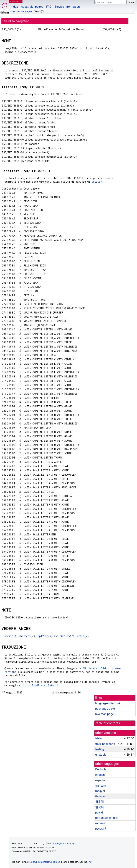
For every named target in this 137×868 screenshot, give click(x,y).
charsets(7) (27, 636)
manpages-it (27, 11)
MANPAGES (16, 1)
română (100, 823)
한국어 (100, 807)
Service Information (67, 7)
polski (99, 813)
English (100, 775)
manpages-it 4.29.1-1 (62, 844)
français (101, 786)
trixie (98, 738)
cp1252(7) (44, 636)
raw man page (104, 714)
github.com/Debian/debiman (46, 862)
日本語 (100, 802)
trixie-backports (105, 744)
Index (14, 7)
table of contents (108, 723)
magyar (100, 791)
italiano (100, 796)
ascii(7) (97, 182)
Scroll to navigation (17, 21)
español (100, 780)
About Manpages (32, 7)
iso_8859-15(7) (64, 636)
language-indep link (108, 703)
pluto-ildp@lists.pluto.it (40, 685)
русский (101, 829)
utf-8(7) (83, 636)
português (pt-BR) (107, 818)
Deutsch (101, 769)
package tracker (105, 709)
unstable (101, 755)
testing (15, 11)
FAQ (49, 7)
